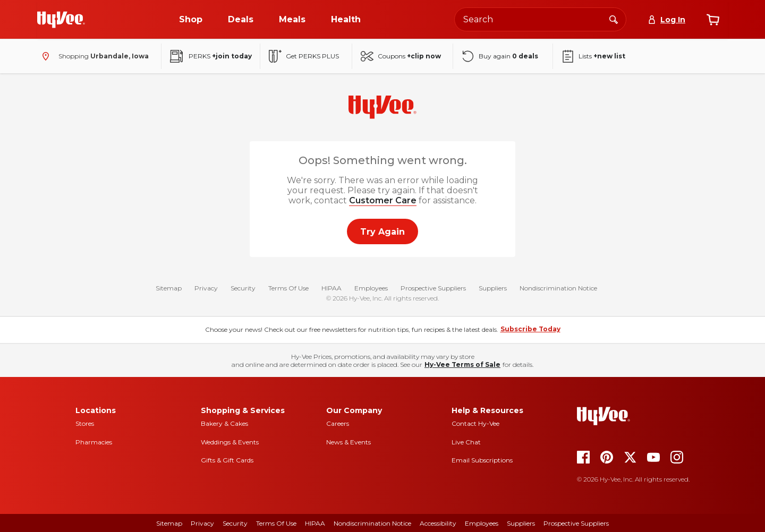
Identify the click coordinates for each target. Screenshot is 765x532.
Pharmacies (94, 442)
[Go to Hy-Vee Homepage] (61, 20)
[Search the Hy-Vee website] (540, 19)
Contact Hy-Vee (475, 423)
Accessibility (438, 523)
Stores (85, 423)
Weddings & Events (230, 442)
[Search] (614, 19)
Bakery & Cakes (224, 423)
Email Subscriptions (482, 460)
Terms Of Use (288, 289)
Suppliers (493, 289)
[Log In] (666, 20)
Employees (371, 289)
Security (243, 289)
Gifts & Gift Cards (227, 460)
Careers (338, 423)
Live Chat (466, 442)
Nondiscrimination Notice (558, 289)
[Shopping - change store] (93, 56)
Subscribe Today (530, 329)
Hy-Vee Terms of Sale (462, 364)
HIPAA (331, 289)
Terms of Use (276, 523)
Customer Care (383, 200)
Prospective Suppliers (433, 289)
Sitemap (169, 289)
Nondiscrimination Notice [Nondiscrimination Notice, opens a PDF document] (372, 523)
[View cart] (713, 20)
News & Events (348, 442)
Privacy (206, 289)
